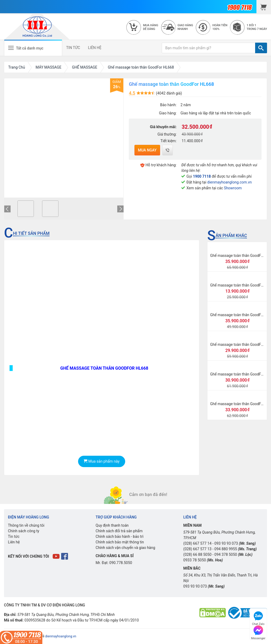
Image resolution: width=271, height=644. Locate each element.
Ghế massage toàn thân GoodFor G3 (240, 404)
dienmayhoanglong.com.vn (229, 182)
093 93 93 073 (226, 543)
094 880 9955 (226, 549)
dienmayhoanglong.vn (61, 636)
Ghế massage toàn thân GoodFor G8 (240, 345)
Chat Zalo (258, 618)
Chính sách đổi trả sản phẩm (119, 531)
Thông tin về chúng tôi (26, 525)
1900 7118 (202, 176)
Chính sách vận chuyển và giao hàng (125, 548)
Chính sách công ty (24, 531)
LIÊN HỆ (95, 48)
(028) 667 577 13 (198, 549)
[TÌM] (261, 48)
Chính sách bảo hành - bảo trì (119, 536)
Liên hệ (14, 542)
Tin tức (14, 536)
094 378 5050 (226, 554)
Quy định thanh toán (112, 525)
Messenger (258, 632)
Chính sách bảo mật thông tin (120, 542)
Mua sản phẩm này (101, 461)
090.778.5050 (121, 563)
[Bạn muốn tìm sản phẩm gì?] (209, 48)
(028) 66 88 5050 (198, 554)
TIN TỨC (73, 48)
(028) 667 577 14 (198, 543)
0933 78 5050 (195, 560)
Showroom (233, 188)
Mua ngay (147, 150)
